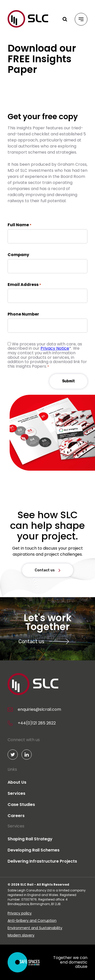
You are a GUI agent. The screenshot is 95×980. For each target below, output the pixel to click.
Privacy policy (20, 913)
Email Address (24, 285)
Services (16, 793)
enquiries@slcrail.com (39, 709)
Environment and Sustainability (35, 928)
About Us (17, 782)
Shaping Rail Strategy (30, 839)
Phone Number (23, 314)
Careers (16, 816)
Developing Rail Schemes (34, 850)
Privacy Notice (55, 348)
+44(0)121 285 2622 (37, 723)
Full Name (20, 225)
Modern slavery (21, 935)
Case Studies (21, 805)
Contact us (45, 570)
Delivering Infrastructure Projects (42, 861)
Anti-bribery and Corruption (32, 921)
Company (18, 255)
